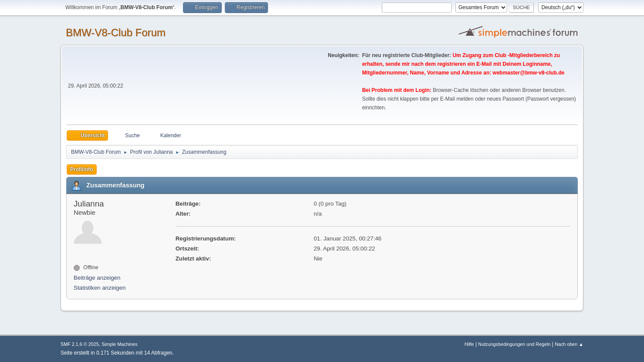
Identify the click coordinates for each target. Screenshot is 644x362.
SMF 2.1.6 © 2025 (80, 344)
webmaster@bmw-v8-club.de (529, 73)
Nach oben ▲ (569, 344)
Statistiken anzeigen (100, 288)
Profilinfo (82, 169)
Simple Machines (119, 344)
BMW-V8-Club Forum (116, 32)
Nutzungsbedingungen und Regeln (514, 344)
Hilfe (469, 344)
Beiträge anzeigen (97, 278)
